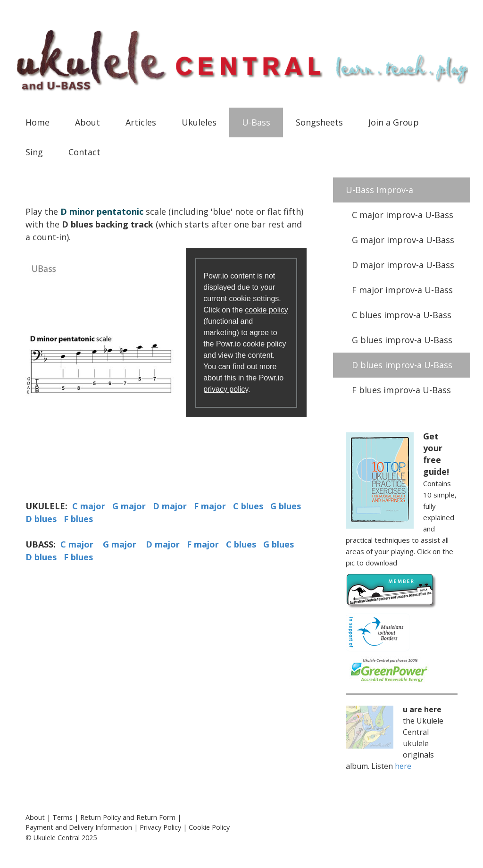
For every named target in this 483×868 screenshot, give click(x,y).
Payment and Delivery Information (79, 827)
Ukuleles (199, 122)
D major (170, 506)
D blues (41, 519)
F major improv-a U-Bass (402, 290)
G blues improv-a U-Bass (402, 340)
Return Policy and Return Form (128, 817)
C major (89, 506)
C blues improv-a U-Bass (402, 315)
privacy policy (226, 389)
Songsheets (319, 122)
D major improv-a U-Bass (403, 265)
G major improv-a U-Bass (403, 240)
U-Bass (256, 122)
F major (210, 506)
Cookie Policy (209, 827)
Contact (84, 152)
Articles (141, 122)
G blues (286, 506)
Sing (34, 152)
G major (129, 506)
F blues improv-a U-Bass (401, 390)
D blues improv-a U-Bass (402, 365)
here (403, 766)
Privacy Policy (160, 827)
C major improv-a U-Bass (403, 215)
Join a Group (394, 122)
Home (37, 122)
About (87, 122)
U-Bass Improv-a (379, 190)
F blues (78, 519)
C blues (248, 506)
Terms (62, 817)
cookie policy (266, 310)
